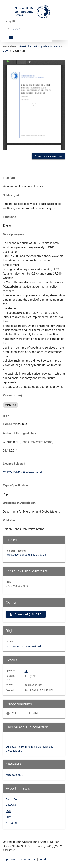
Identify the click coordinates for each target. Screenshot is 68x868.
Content (34, 105)
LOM (9, 811)
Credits (43, 859)
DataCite (11, 805)
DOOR (16, 29)
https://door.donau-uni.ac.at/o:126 (26, 555)
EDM (8, 817)
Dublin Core (12, 799)
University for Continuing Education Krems (39, 46)
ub (26, 671)
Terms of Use (28, 859)
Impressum (10, 859)
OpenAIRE (12, 823)
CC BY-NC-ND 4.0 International (22, 472)
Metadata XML (14, 775)
